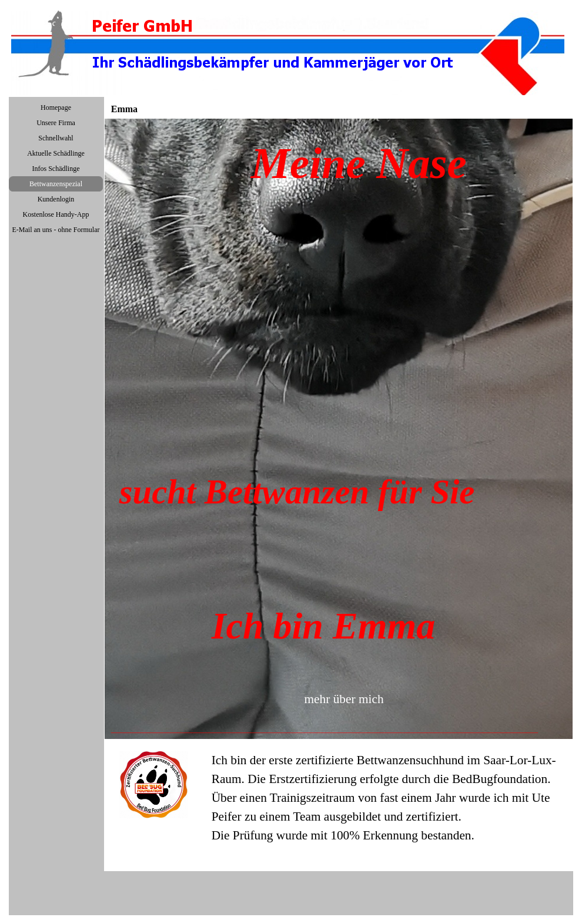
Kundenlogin (56, 199)
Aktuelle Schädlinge (56, 153)
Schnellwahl (56, 138)
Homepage (56, 107)
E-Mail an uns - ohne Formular (56, 230)
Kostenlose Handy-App (56, 214)
